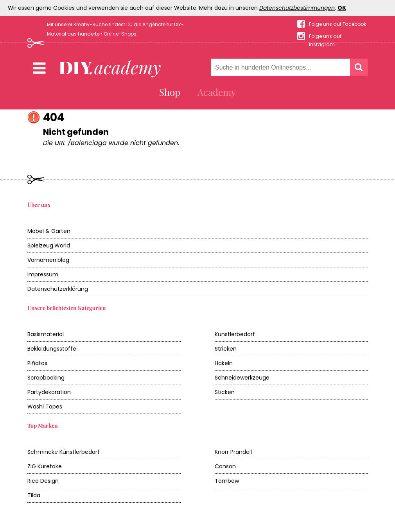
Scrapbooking (46, 378)
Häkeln (224, 363)
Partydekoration (49, 392)
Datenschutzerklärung (58, 289)
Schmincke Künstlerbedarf (64, 452)
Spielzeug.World (49, 245)
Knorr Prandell (233, 452)
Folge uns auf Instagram (325, 37)
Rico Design (43, 481)
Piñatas (37, 363)
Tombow (227, 481)
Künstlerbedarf (235, 334)
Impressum (43, 274)
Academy (217, 92)
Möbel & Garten (49, 231)
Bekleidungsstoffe (52, 349)
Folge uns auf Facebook (338, 24)
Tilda (34, 495)
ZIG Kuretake (45, 466)
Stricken (226, 349)
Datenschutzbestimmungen (297, 8)
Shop (170, 92)
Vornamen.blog (48, 260)
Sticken (225, 392)
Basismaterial (46, 334)
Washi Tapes (45, 407)
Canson (225, 466)
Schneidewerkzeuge (242, 378)
